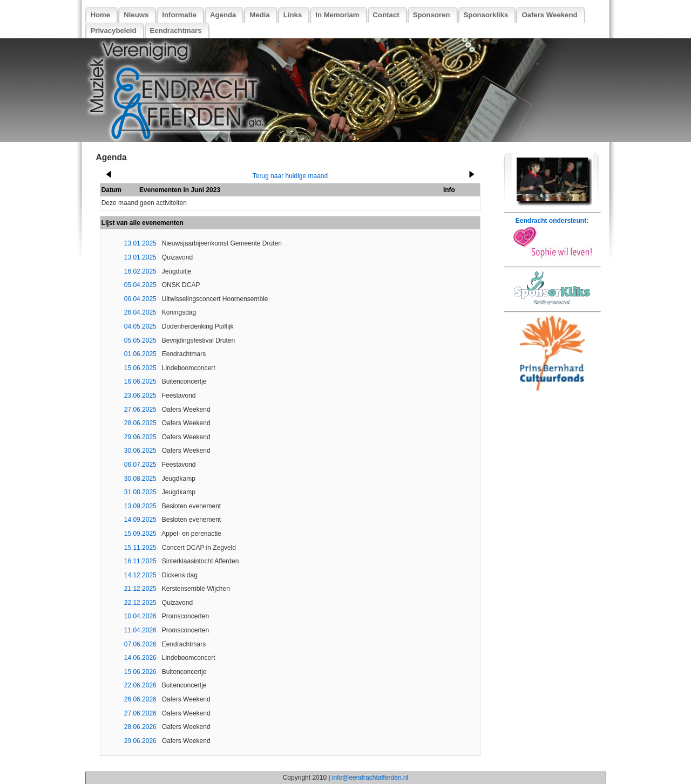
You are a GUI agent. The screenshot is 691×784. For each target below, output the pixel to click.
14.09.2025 (140, 520)
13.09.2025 (140, 506)
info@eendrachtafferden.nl (370, 778)
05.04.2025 (140, 285)
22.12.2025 (140, 603)
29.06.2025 (140, 437)
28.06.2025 (140, 423)
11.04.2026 (140, 630)
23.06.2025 (140, 396)
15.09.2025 (140, 534)
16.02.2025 (140, 271)
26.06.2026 (140, 699)
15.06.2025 (140, 368)
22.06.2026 (140, 685)
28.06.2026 (140, 727)
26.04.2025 (140, 312)
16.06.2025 (140, 381)
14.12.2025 (140, 575)
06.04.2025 (140, 299)
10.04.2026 (140, 616)
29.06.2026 (140, 741)
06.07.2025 (140, 465)
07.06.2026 (140, 644)
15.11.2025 (140, 548)
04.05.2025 (140, 326)
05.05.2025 (140, 340)
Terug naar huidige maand (290, 176)
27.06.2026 (140, 713)
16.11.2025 (140, 561)
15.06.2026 (140, 672)
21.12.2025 (140, 589)
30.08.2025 (140, 479)
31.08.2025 (140, 492)
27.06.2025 (140, 410)
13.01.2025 (140, 243)
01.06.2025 (140, 354)
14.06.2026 (140, 658)
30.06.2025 (140, 451)
